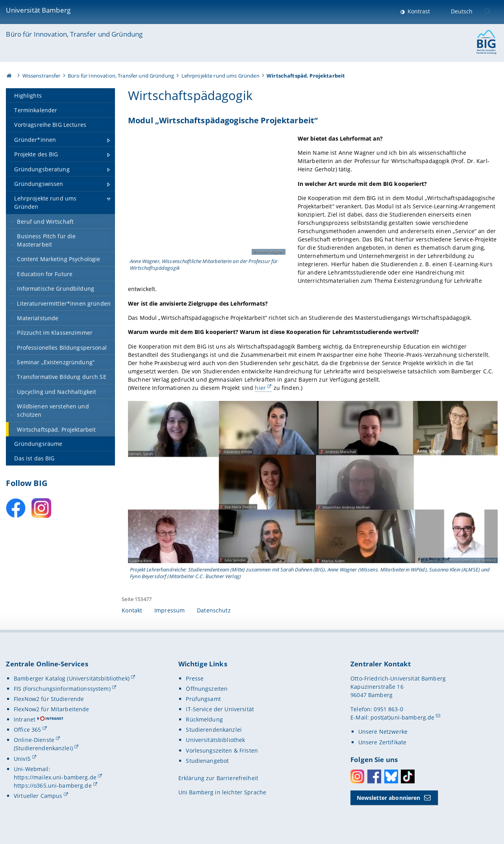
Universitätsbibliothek (215, 740)
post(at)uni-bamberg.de (402, 717)
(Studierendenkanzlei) (43, 748)
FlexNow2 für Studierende (49, 699)
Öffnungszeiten (207, 689)
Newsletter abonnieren (389, 798)
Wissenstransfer (42, 76)
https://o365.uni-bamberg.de (53, 786)
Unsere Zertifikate (383, 742)
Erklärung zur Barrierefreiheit (218, 778)
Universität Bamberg (38, 10)
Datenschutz (214, 610)
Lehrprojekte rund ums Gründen (220, 76)
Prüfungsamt (203, 699)
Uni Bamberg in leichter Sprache (222, 792)
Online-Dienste (34, 740)
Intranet (25, 719)
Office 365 (27, 730)
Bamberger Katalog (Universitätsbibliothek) (72, 678)
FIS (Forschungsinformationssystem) (62, 689)
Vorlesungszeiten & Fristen (222, 750)
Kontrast (418, 11)
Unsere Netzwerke (383, 732)
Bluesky (391, 776)
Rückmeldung (204, 719)
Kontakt (132, 610)
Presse (195, 678)
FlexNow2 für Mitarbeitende (52, 709)
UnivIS (22, 759)
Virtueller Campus (38, 796)
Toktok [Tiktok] (408, 776)
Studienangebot (207, 761)
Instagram (357, 776)
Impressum (170, 610)
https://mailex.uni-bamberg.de (55, 777)
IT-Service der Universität (220, 709)
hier (261, 388)
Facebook (374, 776)
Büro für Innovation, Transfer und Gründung (74, 34)
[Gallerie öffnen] (207, 196)
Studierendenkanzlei (214, 730)
